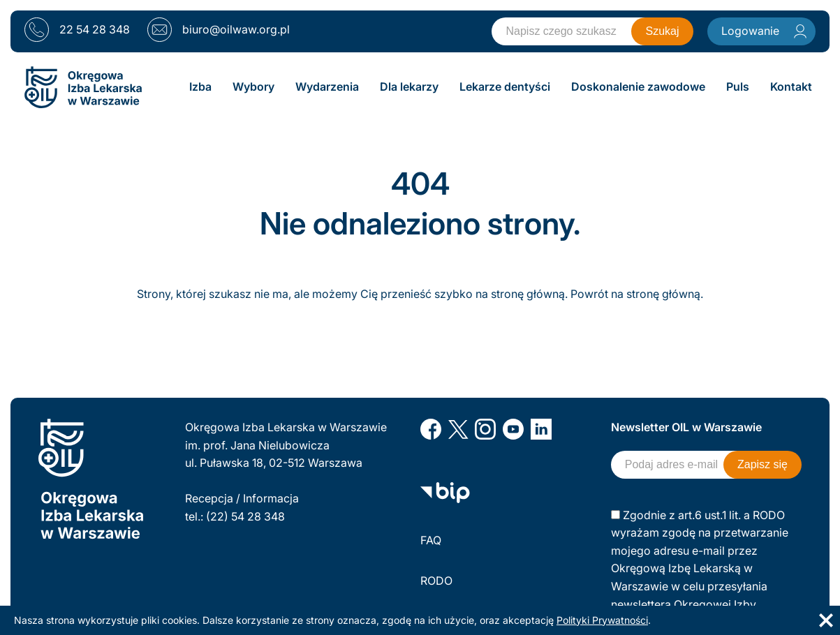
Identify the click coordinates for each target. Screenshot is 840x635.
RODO (436, 581)
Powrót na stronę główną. (637, 294)
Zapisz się (762, 464)
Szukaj (662, 31)
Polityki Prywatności (602, 620)
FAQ (431, 540)
